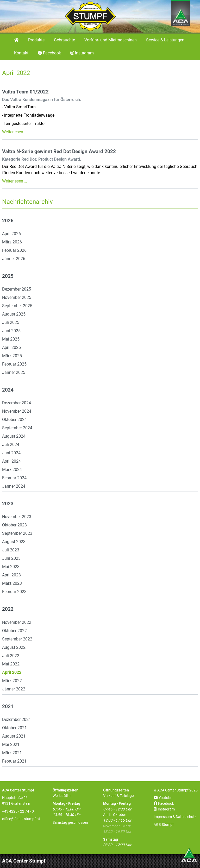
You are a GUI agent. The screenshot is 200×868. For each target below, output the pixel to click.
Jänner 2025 (14, 372)
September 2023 (17, 533)
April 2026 (11, 234)
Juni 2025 (11, 331)
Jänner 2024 (14, 486)
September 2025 (17, 306)
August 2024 (14, 436)
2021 (8, 707)
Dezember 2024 (17, 403)
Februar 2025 (14, 364)
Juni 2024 (11, 453)
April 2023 (11, 575)
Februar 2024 (14, 478)
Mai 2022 (11, 664)
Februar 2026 (14, 250)
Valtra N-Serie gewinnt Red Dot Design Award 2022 (59, 152)
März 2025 (12, 356)
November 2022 (17, 622)
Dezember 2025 (17, 289)
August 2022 (14, 647)
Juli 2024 (11, 445)
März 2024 (12, 470)
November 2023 (17, 517)
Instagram (164, 809)
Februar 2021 (14, 761)
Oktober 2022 (14, 631)
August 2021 (14, 736)
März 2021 (12, 753)
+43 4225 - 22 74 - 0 (18, 811)
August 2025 (14, 314)
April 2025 (11, 347)
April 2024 (11, 461)
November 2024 (17, 411)
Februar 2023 (14, 592)
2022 (8, 609)
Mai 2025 (11, 339)
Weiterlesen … (15, 132)
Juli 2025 (11, 322)
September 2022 (17, 639)
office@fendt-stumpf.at (21, 819)
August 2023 (14, 542)
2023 (8, 504)
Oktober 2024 (14, 420)
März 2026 (12, 242)
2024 (8, 390)
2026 (8, 221)
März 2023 (12, 583)
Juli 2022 (11, 656)
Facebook (164, 804)
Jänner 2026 (14, 259)
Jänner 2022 (14, 689)
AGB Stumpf (164, 825)
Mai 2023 (11, 567)
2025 (8, 276)
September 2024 (17, 428)
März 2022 (12, 681)
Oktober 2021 (14, 728)
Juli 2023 (11, 550)
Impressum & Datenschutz (175, 817)
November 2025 (17, 297)
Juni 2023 (11, 558)
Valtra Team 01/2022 (25, 92)
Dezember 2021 (17, 719)
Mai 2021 (11, 744)
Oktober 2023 (14, 525)
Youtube (163, 798)
